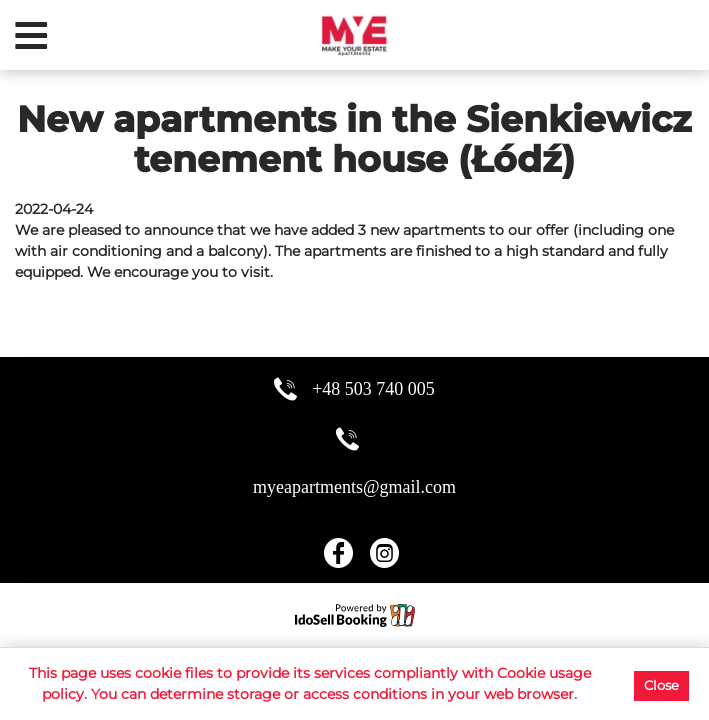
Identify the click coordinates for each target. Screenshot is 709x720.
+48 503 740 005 (373, 389)
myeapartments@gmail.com (354, 487)
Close (661, 685)
